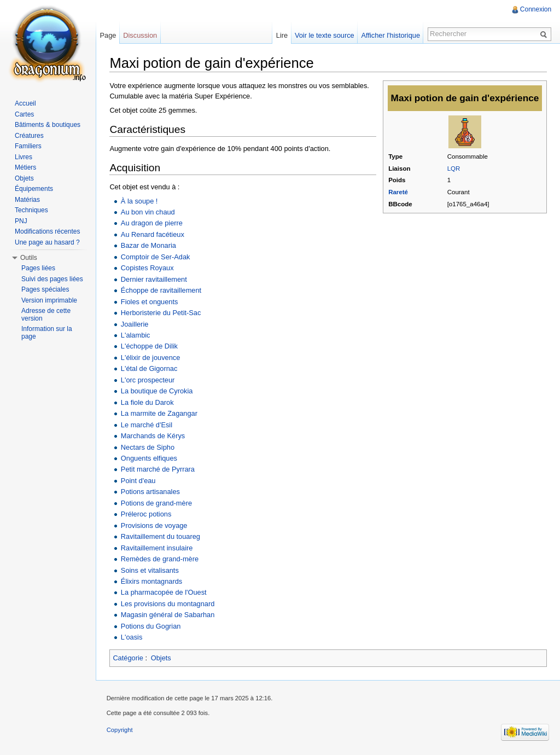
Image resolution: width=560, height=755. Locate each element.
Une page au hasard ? (47, 242)
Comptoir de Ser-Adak (156, 257)
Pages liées (38, 268)
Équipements (34, 189)
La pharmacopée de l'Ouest (164, 592)
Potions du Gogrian (151, 626)
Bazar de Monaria (148, 245)
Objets (161, 658)
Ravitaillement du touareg (161, 536)
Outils (29, 258)
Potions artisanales (150, 492)
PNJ (21, 221)
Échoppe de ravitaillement (161, 290)
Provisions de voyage (154, 525)
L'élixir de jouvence (150, 358)
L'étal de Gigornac (149, 368)
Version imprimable (49, 300)
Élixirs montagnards (151, 581)
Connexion (536, 9)
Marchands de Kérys (153, 436)
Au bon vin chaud (148, 212)
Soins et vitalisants (150, 570)
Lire (281, 35)
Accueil (25, 103)
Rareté (398, 192)
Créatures (29, 136)
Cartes (24, 114)
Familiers (28, 146)
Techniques (31, 210)
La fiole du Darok (147, 402)
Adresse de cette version (46, 315)
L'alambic (136, 335)
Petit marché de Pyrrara (158, 469)
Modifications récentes (47, 231)
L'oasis (132, 637)
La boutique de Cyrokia (157, 391)
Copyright (120, 730)
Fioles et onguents (150, 301)
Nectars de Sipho (148, 447)
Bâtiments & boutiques (48, 125)
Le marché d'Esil (147, 424)
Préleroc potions (146, 514)
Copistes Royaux (147, 268)
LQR (454, 169)
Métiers (25, 167)
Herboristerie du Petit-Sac (161, 313)
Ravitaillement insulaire (157, 547)
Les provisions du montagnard (168, 604)
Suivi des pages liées (52, 279)
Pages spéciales (45, 289)
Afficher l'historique (390, 35)
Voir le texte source (325, 35)
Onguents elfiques (149, 458)
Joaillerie (135, 324)
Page (108, 35)
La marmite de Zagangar (159, 413)
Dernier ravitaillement (154, 279)
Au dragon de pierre (152, 223)
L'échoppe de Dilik (149, 346)
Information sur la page (47, 333)
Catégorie (129, 658)
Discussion (141, 35)
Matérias (27, 200)
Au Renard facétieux (153, 234)
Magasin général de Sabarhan (168, 615)
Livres (24, 157)
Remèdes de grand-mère (160, 559)
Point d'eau (138, 481)
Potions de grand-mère (156, 503)
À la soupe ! (139, 201)
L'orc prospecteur (148, 380)
